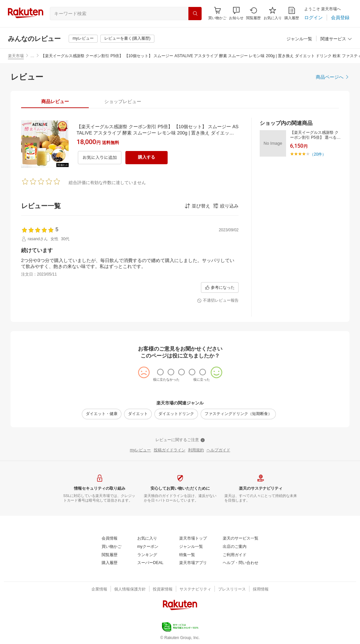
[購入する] (147, 158)
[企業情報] (99, 589)
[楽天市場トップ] (193, 539)
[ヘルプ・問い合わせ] (241, 563)
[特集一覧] (187, 555)
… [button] (32, 56)
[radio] (160, 372)
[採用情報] (261, 589)
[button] (236, 13)
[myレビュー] (83, 39)
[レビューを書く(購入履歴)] (127, 39)
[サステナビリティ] (195, 589)
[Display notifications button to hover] (217, 13)
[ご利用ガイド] (235, 555)
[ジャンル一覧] (299, 39)
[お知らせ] (236, 13)
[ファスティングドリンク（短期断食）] (238, 414)
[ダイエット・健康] (102, 414)
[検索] (195, 14)
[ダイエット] (138, 414)
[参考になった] (220, 287)
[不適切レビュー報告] (218, 301)
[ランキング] (147, 555)
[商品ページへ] (333, 77)
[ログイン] (313, 18)
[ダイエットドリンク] (176, 414)
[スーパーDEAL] (150, 563)
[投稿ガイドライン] (170, 450)
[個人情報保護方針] (130, 589)
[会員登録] (340, 18)
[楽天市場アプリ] (193, 563)
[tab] (55, 101)
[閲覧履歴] (253, 13)
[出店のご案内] (235, 547)
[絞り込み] (226, 206)
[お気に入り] (273, 13)
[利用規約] (196, 450)
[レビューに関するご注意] (180, 440)
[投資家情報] (163, 589)
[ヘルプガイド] (218, 450)
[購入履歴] (292, 13)
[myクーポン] (148, 547)
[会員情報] (110, 539)
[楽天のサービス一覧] (241, 539)
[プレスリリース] (232, 589)
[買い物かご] (112, 547)
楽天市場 (16, 56)
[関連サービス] (336, 39)
